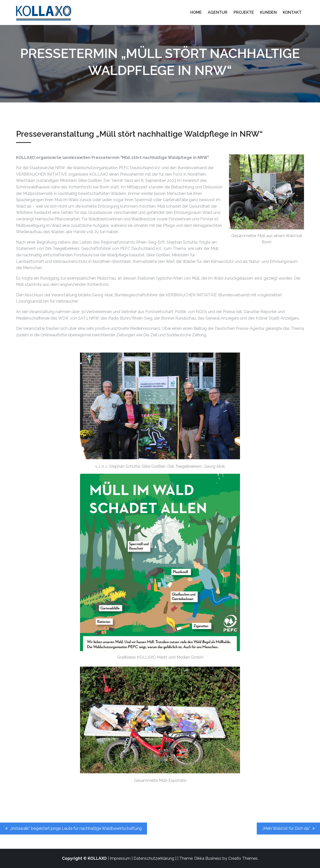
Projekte (244, 12)
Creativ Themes (243, 858)
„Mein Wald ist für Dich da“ (286, 828)
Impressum (120, 858)
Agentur (218, 12)
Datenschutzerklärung (154, 858)
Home (196, 12)
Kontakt (292, 12)
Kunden (268, 12)
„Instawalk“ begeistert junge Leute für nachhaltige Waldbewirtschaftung (76, 828)
